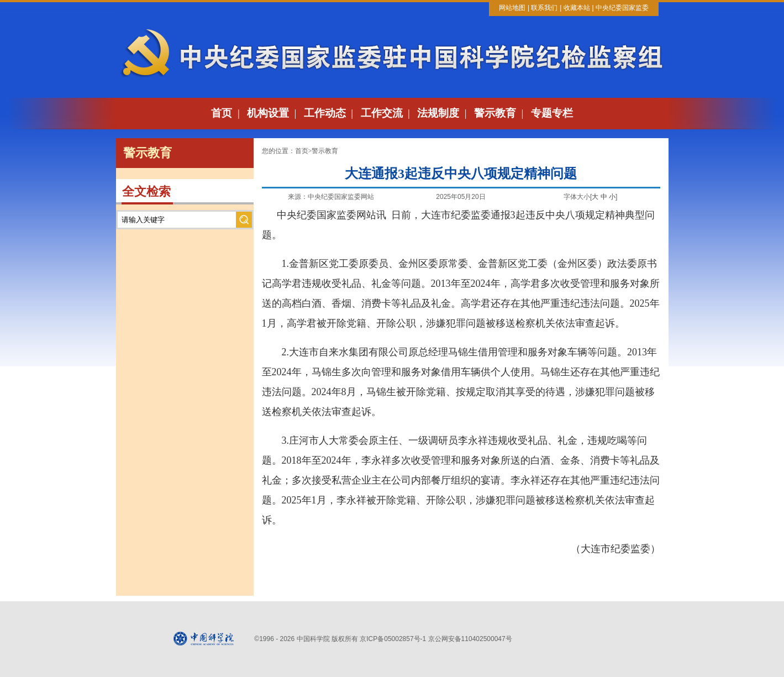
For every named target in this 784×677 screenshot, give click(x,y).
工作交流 (382, 113)
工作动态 (325, 113)
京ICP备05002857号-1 (393, 639)
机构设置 (268, 113)
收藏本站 (577, 8)
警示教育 (495, 113)
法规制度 (438, 113)
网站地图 (512, 8)
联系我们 (544, 8)
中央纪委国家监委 (622, 8)
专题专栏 (552, 113)
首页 (222, 113)
